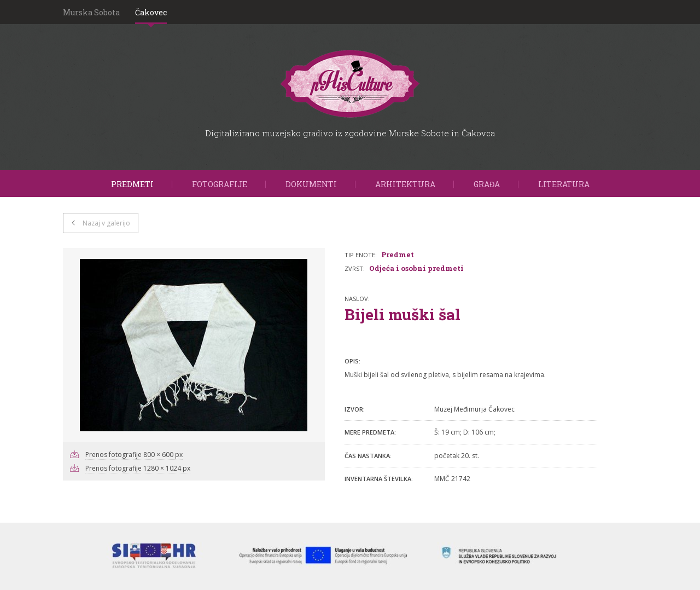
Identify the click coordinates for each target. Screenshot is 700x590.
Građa (487, 184)
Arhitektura (405, 184)
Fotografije (220, 184)
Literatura (564, 184)
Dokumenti (311, 184)
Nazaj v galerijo (106, 223)
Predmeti (132, 184)
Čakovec (151, 12)
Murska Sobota (91, 12)
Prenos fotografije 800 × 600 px (134, 455)
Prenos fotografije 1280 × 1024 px (138, 468)
